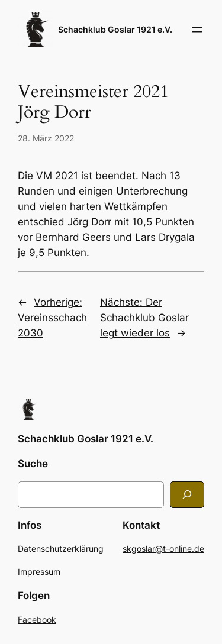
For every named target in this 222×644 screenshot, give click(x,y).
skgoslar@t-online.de (163, 548)
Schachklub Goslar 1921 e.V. (115, 29)
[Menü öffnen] (197, 30)
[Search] (187, 495)
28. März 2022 (46, 138)
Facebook (37, 619)
